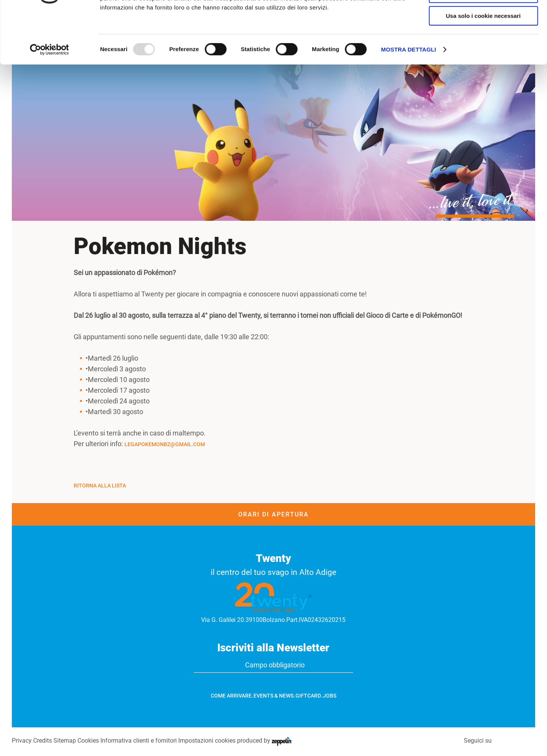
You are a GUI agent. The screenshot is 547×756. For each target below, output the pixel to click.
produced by (264, 741)
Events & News (273, 696)
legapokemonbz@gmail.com (165, 444)
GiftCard (308, 696)
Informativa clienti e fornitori (138, 741)
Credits (42, 741)
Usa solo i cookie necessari (483, 64)
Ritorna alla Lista (100, 486)
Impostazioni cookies (207, 741)
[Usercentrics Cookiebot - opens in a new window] (49, 97)
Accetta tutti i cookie (483, 19)
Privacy (22, 741)
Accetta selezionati (483, 41)
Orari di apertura (273, 514)
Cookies (88, 741)
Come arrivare (231, 696)
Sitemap (64, 741)
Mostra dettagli (408, 97)
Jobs (330, 696)
